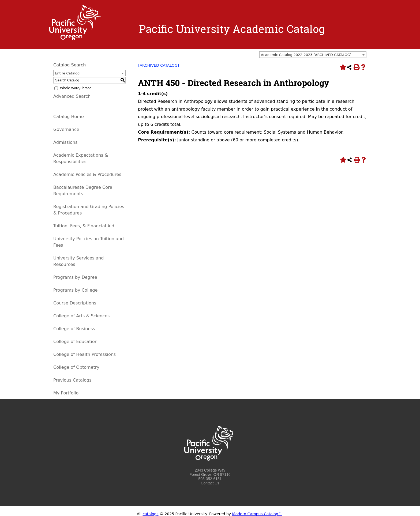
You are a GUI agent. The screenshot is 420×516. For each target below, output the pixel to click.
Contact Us (210, 483)
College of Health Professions (85, 354)
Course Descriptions (75, 303)
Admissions (65, 142)
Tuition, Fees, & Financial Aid (84, 226)
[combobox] (313, 55)
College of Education (75, 342)
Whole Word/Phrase (76, 88)
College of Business (74, 329)
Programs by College (75, 290)
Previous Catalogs (72, 380)
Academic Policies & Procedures (87, 174)
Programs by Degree (75, 277)
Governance (66, 129)
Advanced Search (72, 96)
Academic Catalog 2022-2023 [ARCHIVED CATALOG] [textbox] (306, 55)
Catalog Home (69, 117)
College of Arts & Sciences (81, 316)
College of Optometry (76, 367)
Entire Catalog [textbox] (67, 73)
